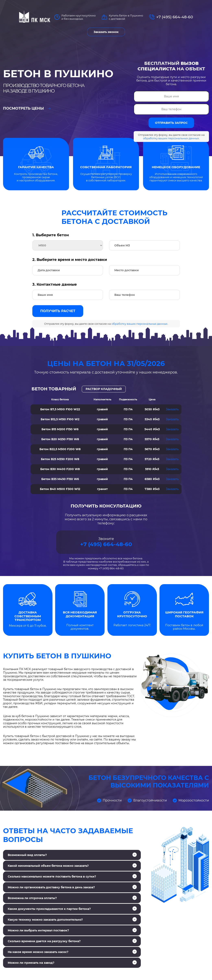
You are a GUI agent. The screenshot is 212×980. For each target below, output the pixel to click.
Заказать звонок (106, 32)
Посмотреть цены (27, 108)
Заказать (172, 409)
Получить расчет (58, 311)
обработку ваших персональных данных (171, 138)
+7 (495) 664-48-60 (175, 17)
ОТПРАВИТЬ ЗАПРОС (171, 123)
